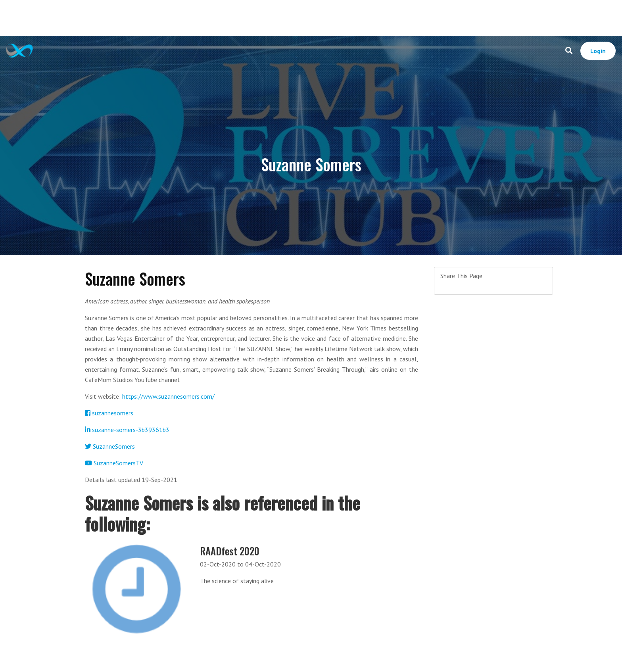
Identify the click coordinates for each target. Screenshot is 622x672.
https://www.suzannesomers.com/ (168, 396)
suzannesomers (109, 413)
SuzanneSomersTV (114, 463)
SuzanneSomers (110, 446)
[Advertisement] (311, 18)
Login (598, 51)
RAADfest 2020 (230, 551)
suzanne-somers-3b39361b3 (127, 430)
